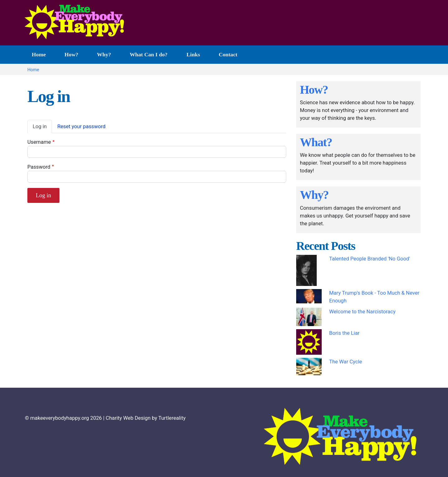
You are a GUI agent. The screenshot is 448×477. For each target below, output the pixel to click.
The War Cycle (346, 362)
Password (39, 167)
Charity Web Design (128, 418)
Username (39, 142)
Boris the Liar (344, 333)
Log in (40, 126)
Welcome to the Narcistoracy (362, 312)
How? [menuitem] (71, 54)
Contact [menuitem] (228, 54)
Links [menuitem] (193, 54)
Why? (314, 195)
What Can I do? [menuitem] (147, 58)
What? (316, 142)
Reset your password (81, 126)
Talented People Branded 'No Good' (370, 259)
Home (33, 70)
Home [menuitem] (39, 54)
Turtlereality (172, 418)
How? (314, 90)
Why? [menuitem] (104, 54)
